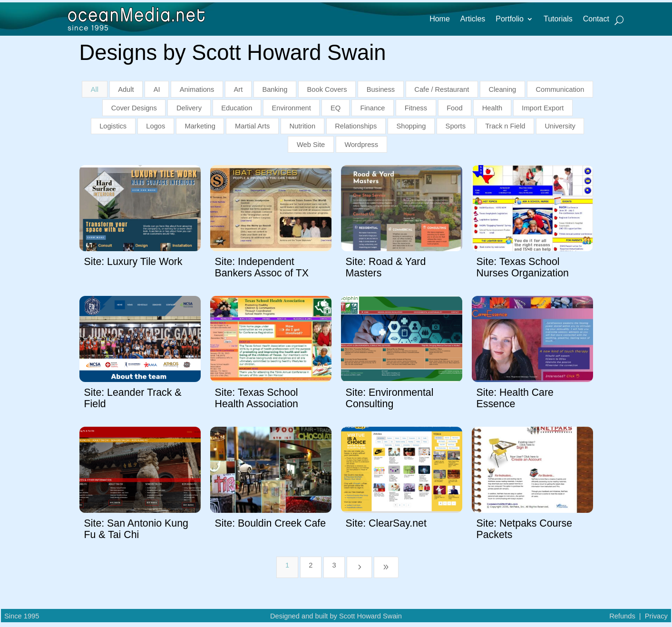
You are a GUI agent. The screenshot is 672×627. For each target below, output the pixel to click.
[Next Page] (359, 567)
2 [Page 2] (311, 565)
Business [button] (381, 89)
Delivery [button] (189, 108)
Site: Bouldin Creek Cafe (271, 523)
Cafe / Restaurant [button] (442, 89)
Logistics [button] (113, 126)
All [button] (95, 89)
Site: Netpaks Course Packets (525, 529)
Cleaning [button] (502, 89)
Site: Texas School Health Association (257, 398)
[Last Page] (386, 567)
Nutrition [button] (303, 126)
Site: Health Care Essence (515, 398)
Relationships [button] (356, 126)
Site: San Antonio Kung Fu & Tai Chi (136, 529)
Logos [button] (156, 126)
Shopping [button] (411, 126)
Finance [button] (372, 108)
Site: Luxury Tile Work (133, 262)
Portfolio (510, 19)
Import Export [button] (543, 108)
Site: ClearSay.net (386, 523)
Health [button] (492, 108)
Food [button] (454, 108)
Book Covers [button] (327, 89)
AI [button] (157, 89)
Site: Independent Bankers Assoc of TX (262, 267)
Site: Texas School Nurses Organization (523, 267)
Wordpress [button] (361, 145)
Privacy (656, 616)
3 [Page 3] (334, 565)
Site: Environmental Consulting (390, 398)
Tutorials (558, 19)
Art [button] (239, 89)
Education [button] (237, 108)
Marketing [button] (200, 126)
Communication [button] (560, 89)
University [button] (560, 126)
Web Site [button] (311, 145)
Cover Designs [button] (134, 108)
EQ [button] (336, 108)
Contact (596, 19)
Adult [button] (126, 89)
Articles (473, 19)
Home (440, 19)
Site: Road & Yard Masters (386, 267)
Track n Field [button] (505, 126)
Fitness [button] (416, 108)
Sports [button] (456, 126)
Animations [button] (197, 89)
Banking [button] (275, 89)
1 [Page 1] (287, 565)
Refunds (622, 616)
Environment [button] (292, 108)
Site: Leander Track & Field (133, 398)
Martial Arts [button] (252, 126)
